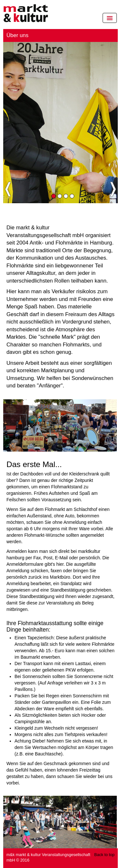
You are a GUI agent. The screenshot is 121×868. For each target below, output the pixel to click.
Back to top (104, 855)
